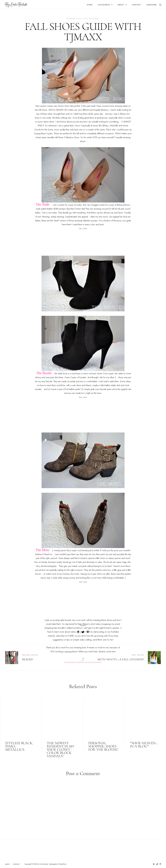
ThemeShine (62, 864)
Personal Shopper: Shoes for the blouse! (103, 746)
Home (90, 5)
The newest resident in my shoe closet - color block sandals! (61, 749)
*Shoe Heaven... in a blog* (144, 745)
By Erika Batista (43, 864)
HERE (71, 636)
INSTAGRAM (69, 663)
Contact (137, 5)
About (121, 5)
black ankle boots (92, 19)
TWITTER (88, 663)
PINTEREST (97, 663)
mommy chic (68, 574)
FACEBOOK (79, 663)
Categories (104, 5)
